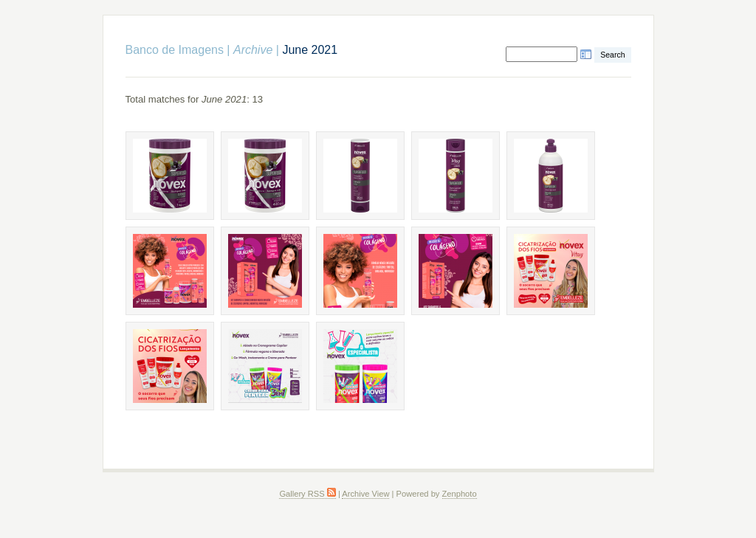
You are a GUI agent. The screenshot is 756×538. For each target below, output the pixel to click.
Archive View (365, 494)
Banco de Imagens (175, 50)
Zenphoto (460, 494)
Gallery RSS (307, 494)
